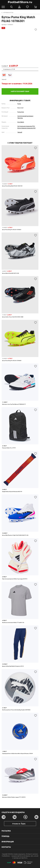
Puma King (21, 112)
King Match (21, 122)
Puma (19, 104)
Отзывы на (22, 824)
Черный (20, 132)
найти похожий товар (20, 91)
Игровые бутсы (7, 13)
